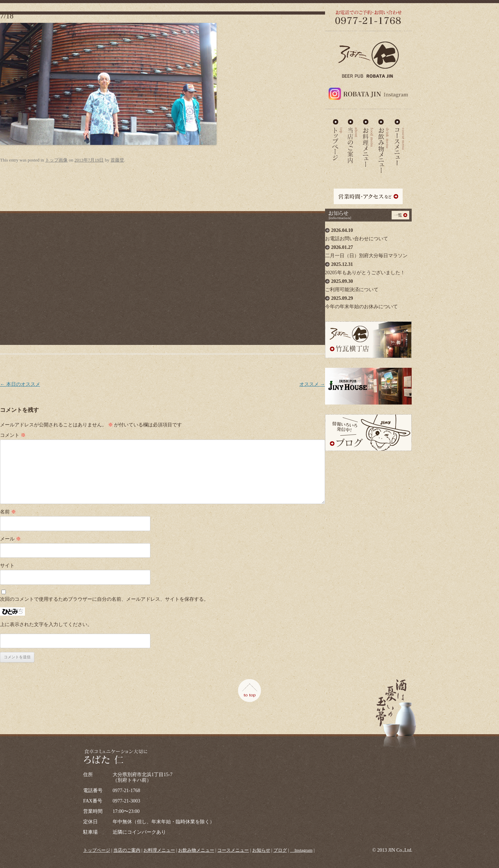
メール (10, 539)
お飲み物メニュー (384, 140)
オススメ (312, 384)
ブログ (280, 850)
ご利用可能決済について (368, 284)
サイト (7, 566)
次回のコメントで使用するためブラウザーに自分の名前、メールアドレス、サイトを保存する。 (104, 599)
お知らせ (261, 850)
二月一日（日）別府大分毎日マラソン (368, 250)
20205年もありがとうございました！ (368, 267)
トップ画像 (56, 160)
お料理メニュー (368, 140)
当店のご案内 (353, 140)
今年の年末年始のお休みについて (368, 301)
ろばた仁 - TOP (337, 140)
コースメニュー (399, 140)
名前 (8, 512)
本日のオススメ (20, 384)
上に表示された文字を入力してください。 (46, 624)
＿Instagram (301, 850)
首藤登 (117, 160)
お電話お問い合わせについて (368, 233)
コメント (13, 435)
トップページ (97, 850)
